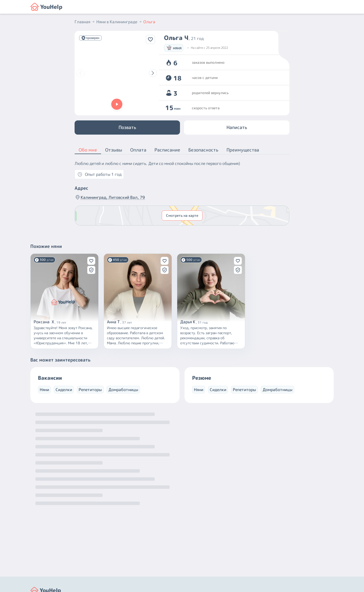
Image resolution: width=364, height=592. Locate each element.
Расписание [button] (167, 150)
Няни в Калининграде (119, 22)
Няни (44, 390)
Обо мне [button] (88, 150)
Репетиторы (90, 390)
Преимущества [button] (243, 150)
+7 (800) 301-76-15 (203, 545)
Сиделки (64, 390)
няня (174, 48)
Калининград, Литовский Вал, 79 (110, 197)
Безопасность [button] (203, 150)
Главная (85, 22)
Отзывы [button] (114, 150)
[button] (117, 104)
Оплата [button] (138, 150)
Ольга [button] (149, 22)
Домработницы (123, 390)
